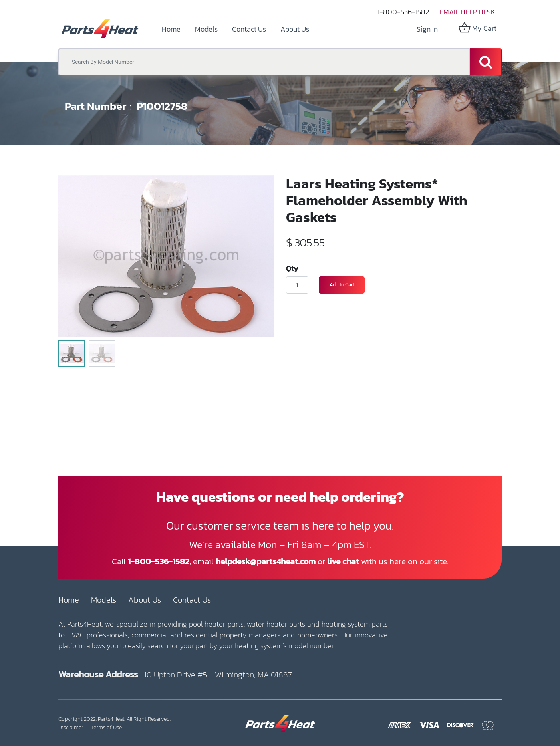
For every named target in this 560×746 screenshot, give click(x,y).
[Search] (486, 62)
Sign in (427, 29)
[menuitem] (171, 29)
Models (104, 600)
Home (69, 600)
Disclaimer (71, 727)
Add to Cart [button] (342, 285)
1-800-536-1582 (403, 12)
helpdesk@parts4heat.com (266, 561)
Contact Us (192, 600)
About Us (145, 600)
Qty (292, 268)
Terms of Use (106, 727)
